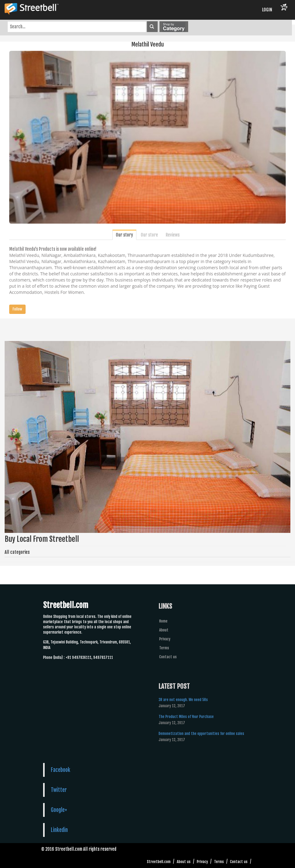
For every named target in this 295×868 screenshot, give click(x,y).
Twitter (59, 790)
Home (163, 621)
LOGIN (267, 10)
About (164, 630)
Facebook (61, 770)
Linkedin (59, 830)
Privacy (165, 639)
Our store (149, 235)
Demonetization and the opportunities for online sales (201, 734)
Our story (124, 235)
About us (184, 862)
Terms (164, 648)
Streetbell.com (159, 862)
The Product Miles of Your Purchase (186, 717)
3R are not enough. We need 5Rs (183, 700)
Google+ (59, 810)
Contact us (168, 657)
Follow (17, 309)
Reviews (173, 235)
